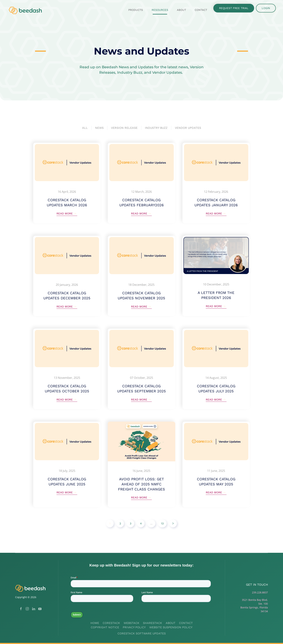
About (171, 623)
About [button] (181, 10)
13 (162, 524)
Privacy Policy (134, 627)
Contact (201, 10)
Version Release (124, 128)
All (85, 128)
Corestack (111, 623)
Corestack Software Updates (142, 633)
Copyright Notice (105, 627)
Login (266, 8)
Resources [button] (160, 10)
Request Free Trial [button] (234, 8)
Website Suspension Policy (171, 627)
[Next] (173, 524)
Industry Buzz (156, 128)
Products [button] (136, 10)
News (99, 128)
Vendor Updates (188, 128)
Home (95, 623)
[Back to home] (26, 10)
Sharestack (153, 623)
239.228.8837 (260, 592)
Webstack (131, 623)
